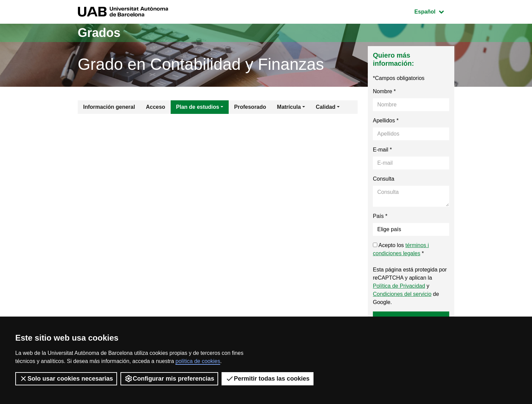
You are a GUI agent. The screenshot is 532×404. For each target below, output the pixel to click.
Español (434, 11)
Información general (109, 107)
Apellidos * (386, 120)
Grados (99, 33)
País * (380, 216)
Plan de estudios (198, 107)
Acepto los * (401, 249)
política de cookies (198, 361)
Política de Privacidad (399, 286)
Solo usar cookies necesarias (66, 379)
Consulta (384, 179)
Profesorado (250, 107)
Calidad (326, 107)
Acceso (156, 107)
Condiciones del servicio (402, 294)
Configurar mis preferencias (169, 379)
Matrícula (289, 107)
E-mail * (382, 150)
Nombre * (384, 91)
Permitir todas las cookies (268, 379)
